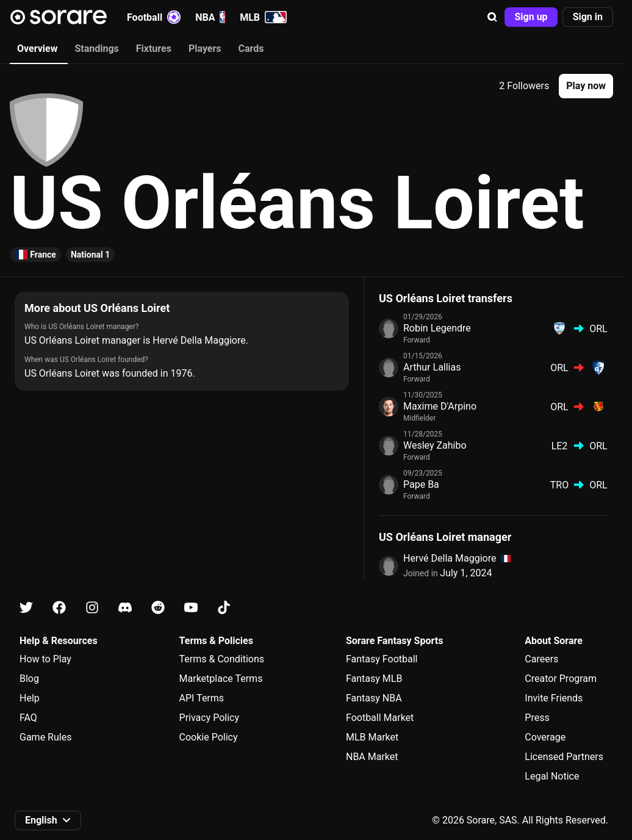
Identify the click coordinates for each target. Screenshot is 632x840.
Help (30, 698)
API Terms (202, 698)
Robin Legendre (437, 328)
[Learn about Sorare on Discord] (125, 608)
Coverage (545, 737)
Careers (541, 659)
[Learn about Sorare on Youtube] (191, 608)
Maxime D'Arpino (440, 406)
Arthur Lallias (432, 367)
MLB (263, 17)
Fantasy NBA (374, 698)
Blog (29, 679)
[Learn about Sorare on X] (26, 608)
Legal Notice (552, 776)
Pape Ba (421, 484)
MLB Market (372, 737)
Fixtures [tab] (154, 49)
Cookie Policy (209, 737)
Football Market (380, 718)
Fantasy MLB (374, 679)
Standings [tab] (96, 49)
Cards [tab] (251, 49)
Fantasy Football (382, 659)
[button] (492, 17)
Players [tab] (205, 49)
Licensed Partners (564, 757)
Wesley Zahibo (435, 445)
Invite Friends (554, 698)
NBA (210, 17)
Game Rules (45, 737)
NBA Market (372, 757)
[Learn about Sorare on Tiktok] (224, 608)
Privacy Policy (210, 718)
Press (537, 718)
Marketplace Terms (221, 679)
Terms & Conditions (222, 659)
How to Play (45, 659)
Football (154, 17)
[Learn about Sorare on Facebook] (59, 608)
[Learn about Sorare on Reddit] (158, 608)
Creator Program (561, 679)
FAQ (28, 718)
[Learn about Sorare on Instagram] (92, 608)
